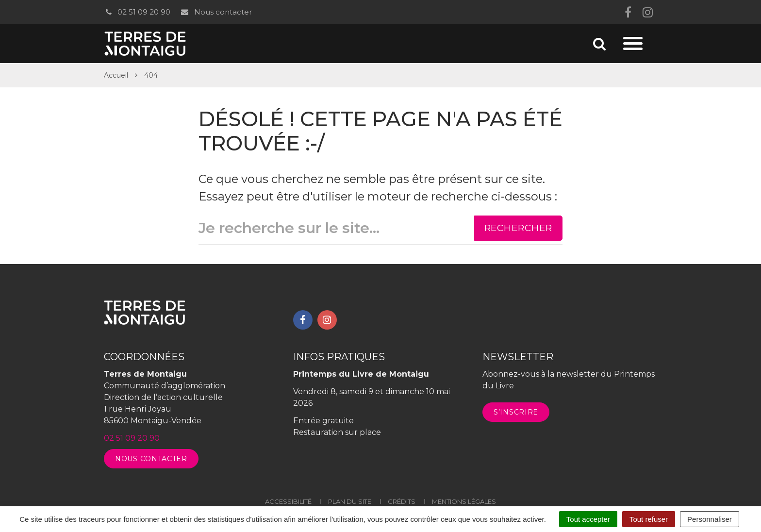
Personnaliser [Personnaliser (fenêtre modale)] (710, 519)
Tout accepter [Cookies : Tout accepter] (588, 519)
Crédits (402, 501)
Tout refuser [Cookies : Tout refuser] (649, 519)
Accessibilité (288, 501)
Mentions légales (464, 501)
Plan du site (350, 501)
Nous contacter (216, 12)
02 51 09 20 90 (137, 12)
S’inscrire (516, 412)
